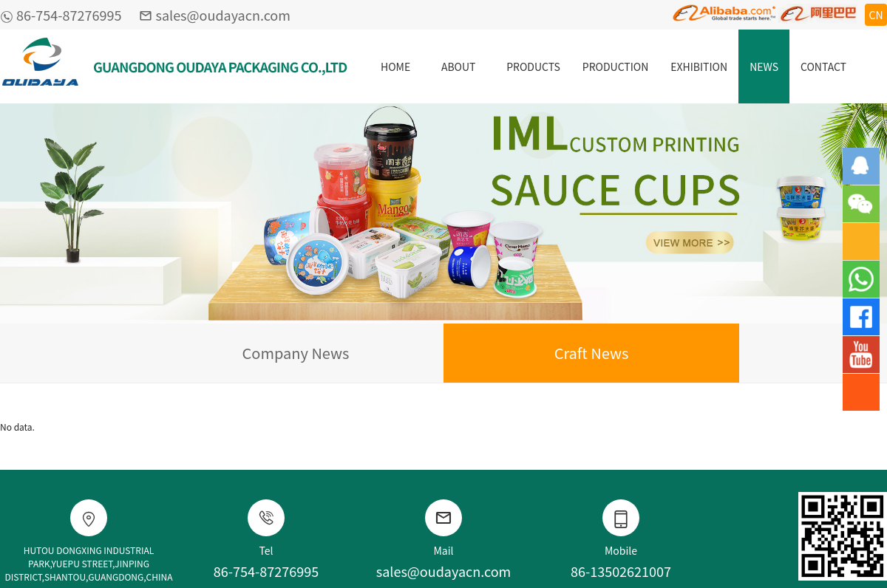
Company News (296, 353)
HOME (395, 66)
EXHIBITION (699, 66)
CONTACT (823, 66)
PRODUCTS (533, 66)
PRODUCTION (615, 66)
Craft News (592, 353)
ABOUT (459, 66)
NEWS (764, 66)
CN (876, 15)
